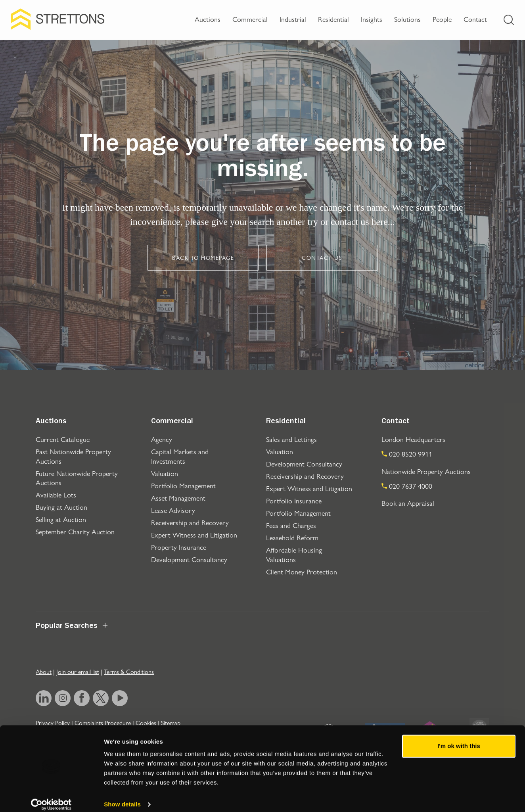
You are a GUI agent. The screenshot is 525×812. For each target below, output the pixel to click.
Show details (122, 796)
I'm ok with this (459, 738)
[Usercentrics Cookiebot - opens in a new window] (51, 797)
